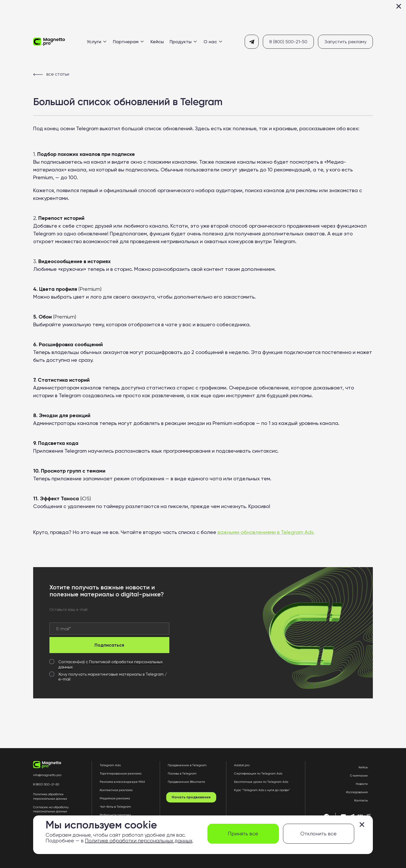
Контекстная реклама (116, 790)
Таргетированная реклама (121, 773)
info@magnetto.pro (47, 775)
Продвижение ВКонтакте (186, 782)
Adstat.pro (242, 765)
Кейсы (157, 42)
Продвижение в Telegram (187, 765)
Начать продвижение (191, 797)
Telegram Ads (110, 765)
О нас (213, 42)
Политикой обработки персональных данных (110, 664)
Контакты (361, 800)
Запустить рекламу (345, 42)
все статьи (51, 74)
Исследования (357, 792)
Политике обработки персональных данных (139, 841)
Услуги (97, 42)
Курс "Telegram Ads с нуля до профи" (262, 790)
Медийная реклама (115, 798)
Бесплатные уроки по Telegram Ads (261, 782)
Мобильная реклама (115, 815)
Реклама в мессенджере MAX (122, 782)
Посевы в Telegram (182, 773)
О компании (359, 776)
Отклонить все (318, 834)
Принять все (243, 834)
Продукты (183, 42)
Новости (362, 784)
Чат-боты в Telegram (115, 807)
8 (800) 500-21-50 (288, 42)
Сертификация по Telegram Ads (258, 773)
